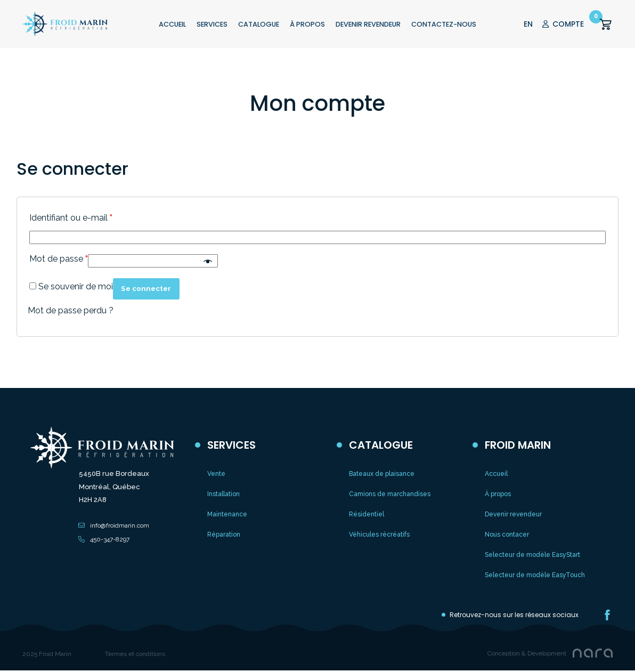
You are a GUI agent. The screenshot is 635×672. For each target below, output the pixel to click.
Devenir (368, 24)
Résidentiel (367, 514)
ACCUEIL (172, 24)
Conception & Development (527, 653)
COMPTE (563, 24)
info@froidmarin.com (120, 525)
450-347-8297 (110, 539)
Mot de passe (59, 259)
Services (212, 24)
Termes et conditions (135, 654)
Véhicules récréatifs (379, 535)
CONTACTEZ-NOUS (444, 24)
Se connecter (151, 289)
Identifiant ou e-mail (71, 218)
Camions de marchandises (390, 494)
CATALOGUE (259, 24)
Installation (223, 494)
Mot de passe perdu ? (71, 310)
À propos (498, 494)
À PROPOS (307, 24)
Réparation (224, 535)
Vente (216, 474)
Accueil (496, 474)
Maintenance (227, 514)
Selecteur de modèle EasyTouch (535, 575)
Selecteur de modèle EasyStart (532, 555)
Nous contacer (507, 535)
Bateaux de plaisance (382, 474)
